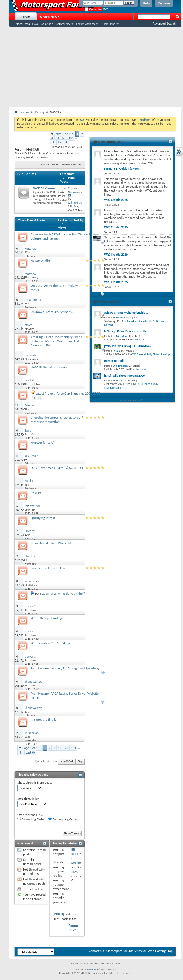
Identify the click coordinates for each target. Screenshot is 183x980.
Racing (39, 112)
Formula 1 (138, 339)
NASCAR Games (44, 188)
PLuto (119, 380)
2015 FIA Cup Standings (47, 618)
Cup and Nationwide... (76, 190)
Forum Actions (85, 24)
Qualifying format (43, 518)
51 (64, 138)
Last (63, 142)
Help (146, 3)
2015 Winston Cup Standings (51, 643)
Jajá (118, 351)
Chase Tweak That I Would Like (52, 543)
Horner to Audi (114, 361)
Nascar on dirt (40, 260)
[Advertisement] (95, 67)
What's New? (49, 17)
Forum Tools (48, 165)
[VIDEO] (58, 914)
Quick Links (108, 24)
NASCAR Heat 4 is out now (49, 367)
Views (62, 228)
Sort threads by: (29, 799)
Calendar (47, 24)
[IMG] (76, 872)
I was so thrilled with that (48, 568)
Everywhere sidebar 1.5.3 (133, 400)
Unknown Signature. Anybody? (52, 312)
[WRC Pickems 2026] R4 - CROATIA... (128, 346)
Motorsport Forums (119, 951)
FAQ (35, 24)
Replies (63, 220)
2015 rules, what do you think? (64, 593)
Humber (121, 318)
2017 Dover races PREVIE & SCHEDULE (57, 468)
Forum (25, 17)
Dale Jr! (36, 493)
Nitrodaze (122, 336)
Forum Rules (73, 928)
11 (57, 138)
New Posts (23, 24)
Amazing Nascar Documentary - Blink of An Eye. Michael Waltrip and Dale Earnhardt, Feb (56, 341)
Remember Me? (96, 9)
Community (63, 24)
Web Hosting (157, 951)
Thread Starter (36, 220)
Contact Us (96, 951)
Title (21, 220)
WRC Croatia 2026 (116, 200)
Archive (140, 951)
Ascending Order (31, 819)
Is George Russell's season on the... (127, 331)
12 (16, 405)
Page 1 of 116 (64, 134)
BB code (75, 852)
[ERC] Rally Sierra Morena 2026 (124, 376)
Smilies (76, 863)
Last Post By (75, 221)
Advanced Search (164, 24)
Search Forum (70, 165)
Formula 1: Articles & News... (123, 169)
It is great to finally (44, 720)
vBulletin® (94, 970)
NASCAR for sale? (43, 443)
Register (164, 3)
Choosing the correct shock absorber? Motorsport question (57, 420)
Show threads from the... (35, 782)
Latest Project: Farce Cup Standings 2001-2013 (68, 393)
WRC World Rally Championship (151, 354)
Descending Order (63, 819)
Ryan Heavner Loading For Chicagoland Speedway (65, 668)
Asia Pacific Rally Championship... (126, 313)
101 (71, 138)
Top (80, 762)
